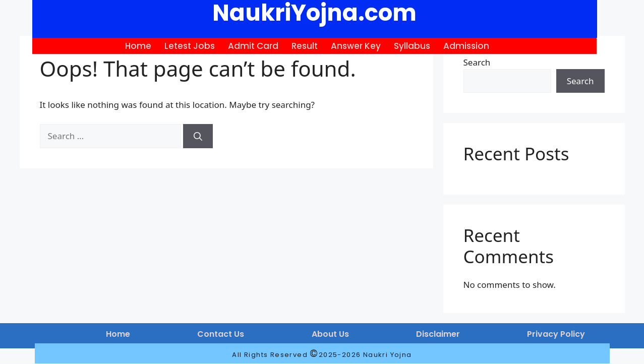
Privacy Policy (556, 334)
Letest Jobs (190, 46)
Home (138, 46)
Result (305, 46)
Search (477, 62)
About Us (330, 334)
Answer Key (356, 46)
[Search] (198, 136)
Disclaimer (438, 334)
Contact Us (221, 334)
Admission (466, 46)
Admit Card (253, 46)
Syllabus (412, 46)
